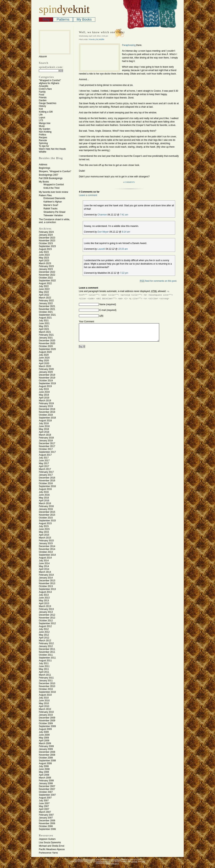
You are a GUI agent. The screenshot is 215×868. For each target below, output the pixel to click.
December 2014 (47, 546)
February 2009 (46, 746)
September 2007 (47, 795)
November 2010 (47, 686)
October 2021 (46, 312)
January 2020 (46, 372)
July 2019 (44, 389)
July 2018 (44, 423)
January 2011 (46, 681)
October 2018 (46, 415)
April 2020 (44, 363)
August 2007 (45, 798)
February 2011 (46, 678)
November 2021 (47, 309)
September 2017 (47, 452)
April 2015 (44, 535)
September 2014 (47, 555)
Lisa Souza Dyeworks (50, 842)
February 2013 (46, 609)
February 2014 (46, 575)
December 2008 (47, 752)
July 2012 (44, 629)
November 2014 (47, 549)
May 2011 (44, 669)
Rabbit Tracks (50, 209)
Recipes (43, 138)
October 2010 (46, 689)
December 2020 (47, 341)
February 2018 (46, 438)
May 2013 (44, 601)
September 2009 (47, 726)
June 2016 (44, 495)
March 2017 (45, 469)
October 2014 (46, 552)
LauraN (101, 249)
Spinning (43, 143)
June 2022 (44, 289)
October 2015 (46, 518)
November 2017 (47, 446)
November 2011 (47, 652)
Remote (43, 140)
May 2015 (44, 532)
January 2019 (46, 406)
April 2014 (44, 569)
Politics (43, 135)
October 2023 (46, 243)
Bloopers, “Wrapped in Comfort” (55, 171)
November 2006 (47, 823)
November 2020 (47, 343)
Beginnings (45, 168)
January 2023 (46, 269)
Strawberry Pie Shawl (54, 212)
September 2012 (47, 623)
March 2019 (45, 401)
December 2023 (47, 238)
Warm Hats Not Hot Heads (52, 149)
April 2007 (44, 809)
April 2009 (44, 741)
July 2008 (44, 766)
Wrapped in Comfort (54, 185)
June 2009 (44, 735)
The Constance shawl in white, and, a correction (54, 221)
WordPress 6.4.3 (112, 863)
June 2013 (44, 598)
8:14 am (126, 232)
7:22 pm (124, 273)
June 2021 (44, 323)
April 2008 (44, 775)
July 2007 (44, 801)
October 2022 (46, 278)
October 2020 (46, 346)
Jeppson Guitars (47, 839)
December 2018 (47, 409)
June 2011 (44, 666)
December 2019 (47, 375)
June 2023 (44, 255)
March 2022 (45, 298)
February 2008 (46, 781)
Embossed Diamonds (54, 198)
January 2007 (46, 818)
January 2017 (46, 475)
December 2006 (47, 821)
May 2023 (44, 258)
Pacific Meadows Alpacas (52, 849)
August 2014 (45, 558)
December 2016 (47, 478)
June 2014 (44, 563)
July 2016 (44, 492)
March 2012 (45, 641)
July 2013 (44, 595)
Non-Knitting (45, 132)
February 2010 (46, 712)
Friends (43, 98)
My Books (84, 19)
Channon (102, 215)
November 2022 (47, 275)
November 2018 (47, 412)
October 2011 (46, 655)
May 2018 (44, 429)
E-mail (103, 310)
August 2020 (45, 352)
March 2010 (45, 709)
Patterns (63, 19)
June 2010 (44, 701)
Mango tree (45, 123)
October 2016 (46, 483)
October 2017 (46, 449)
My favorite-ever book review (53, 192)
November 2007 (47, 789)
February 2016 (46, 506)
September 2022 (47, 281)
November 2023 (47, 241)
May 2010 (44, 703)
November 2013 (47, 583)
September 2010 (47, 692)
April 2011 (44, 672)
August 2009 (45, 729)
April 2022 (44, 295)
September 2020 (47, 349)
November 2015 (47, 515)
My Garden (45, 129)
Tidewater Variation (53, 215)
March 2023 (45, 263)
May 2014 (44, 566)
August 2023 (45, 249)
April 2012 (44, 638)
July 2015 (44, 526)
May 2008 (44, 772)
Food (41, 95)
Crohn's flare (45, 89)
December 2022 (47, 272)
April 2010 (44, 706)
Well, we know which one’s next (102, 32)
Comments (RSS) (103, 862)
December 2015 (47, 512)
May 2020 (44, 361)
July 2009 (44, 732)
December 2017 (47, 443)
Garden (43, 100)
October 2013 (46, 586)
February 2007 (46, 815)
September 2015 (47, 521)
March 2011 (45, 675)
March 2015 (45, 538)
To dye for (44, 146)
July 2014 (44, 561)
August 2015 (45, 523)
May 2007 (44, 806)
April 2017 (44, 466)
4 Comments (129, 182)
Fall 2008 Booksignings (51, 178)
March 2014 (45, 572)
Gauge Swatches (48, 103)
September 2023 (47, 246)
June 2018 (44, 426)
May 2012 (44, 635)
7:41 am (124, 215)
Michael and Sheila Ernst (52, 846)
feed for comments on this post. (158, 281)
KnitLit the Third (51, 188)
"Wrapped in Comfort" (50, 80)
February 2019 (46, 403)
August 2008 (45, 763)
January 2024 (46, 235)
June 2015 (44, 529)
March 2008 (45, 778)
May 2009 (44, 738)
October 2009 (46, 723)
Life (41, 115)
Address (43, 165)
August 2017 (45, 455)
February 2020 (46, 369)
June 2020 (44, 358)
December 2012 (47, 615)
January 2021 (46, 338)
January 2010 (46, 715)
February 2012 (46, 643)
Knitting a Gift (46, 112)
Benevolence (117, 860)
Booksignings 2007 (49, 175)
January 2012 (46, 646)
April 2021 (44, 329)
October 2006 (46, 826)
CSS (143, 862)
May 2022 (44, 292)
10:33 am (123, 249)
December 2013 (47, 581)
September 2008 (47, 761)
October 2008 (46, 758)
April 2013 (44, 603)
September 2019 (47, 383)
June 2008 (44, 769)
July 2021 (44, 321)
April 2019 (44, 398)
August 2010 (45, 695)
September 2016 (47, 486)
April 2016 (44, 501)
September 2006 (47, 829)
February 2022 (46, 301)
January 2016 (46, 509)
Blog (46, 19)
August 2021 (45, 318)
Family (42, 92)
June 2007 (44, 803)
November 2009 (47, 721)
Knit (41, 109)
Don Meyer (103, 232)
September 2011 (47, 658)
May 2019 (44, 395)
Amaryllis (44, 86)
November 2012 (47, 618)
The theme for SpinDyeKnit (85, 860)
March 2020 (45, 366)
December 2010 (47, 683)
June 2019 (44, 392)
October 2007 (46, 792)
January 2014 (46, 578)
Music (42, 126)
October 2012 (46, 621)
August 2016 (45, 489)
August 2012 (45, 626)
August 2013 (45, 592)
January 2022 (46, 303)
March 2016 (45, 503)
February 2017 (46, 472)
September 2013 (47, 589)
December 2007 (47, 786)
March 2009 (45, 743)
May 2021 (44, 326)
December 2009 (47, 718)
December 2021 (47, 306)
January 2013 (46, 612)
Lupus (42, 118)
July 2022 (44, 286)
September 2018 (47, 418)
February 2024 (46, 232)
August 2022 (45, 283)
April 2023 (44, 261)
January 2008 (46, 783)
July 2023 (44, 252)
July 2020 (44, 355)
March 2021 (45, 332)
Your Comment (87, 322)
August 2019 (45, 386)
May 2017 (44, 463)
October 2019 (46, 381)
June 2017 (44, 461)
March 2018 (45, 435)
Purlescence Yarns (48, 853)
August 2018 (45, 421)
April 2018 (44, 432)
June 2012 (44, 632)
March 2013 (45, 606)
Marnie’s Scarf (51, 205)
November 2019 (47, 378)
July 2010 (44, 698)
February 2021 (46, 335)
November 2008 (47, 755)
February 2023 (46, 266)
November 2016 (47, 481)
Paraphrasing (129, 45)
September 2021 (47, 315)
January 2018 (46, 441)
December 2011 (47, 649)
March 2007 (45, 812)
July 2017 (44, 458)
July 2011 (44, 663)
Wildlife (43, 152)
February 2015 (46, 541)
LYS (41, 120)
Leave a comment (88, 195)
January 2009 (46, 749)
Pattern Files (45, 195)
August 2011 (45, 661)
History (42, 106)
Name (102, 304)
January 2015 (46, 543)
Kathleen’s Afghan (53, 202)
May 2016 (44, 498)
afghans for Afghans (49, 83)
